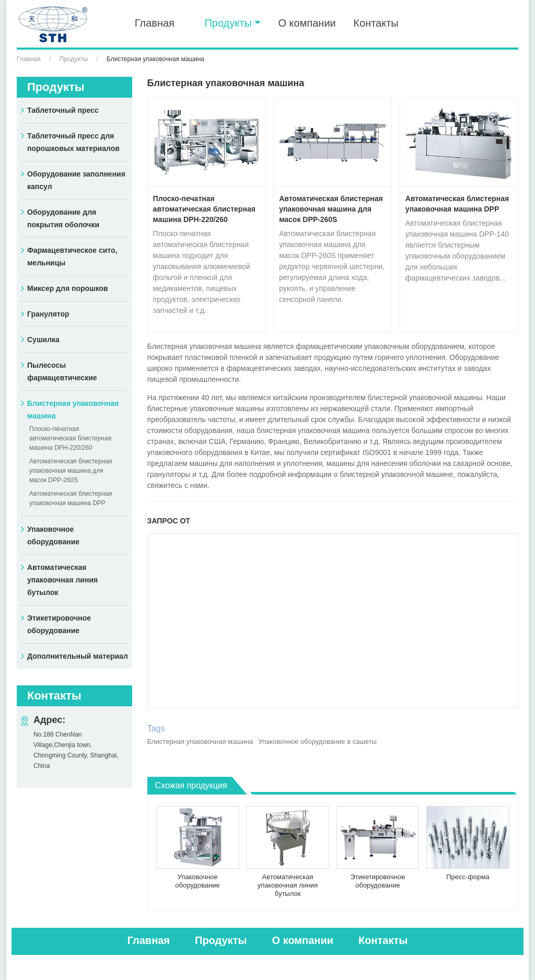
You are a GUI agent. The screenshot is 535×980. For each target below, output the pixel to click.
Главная (155, 23)
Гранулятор (48, 314)
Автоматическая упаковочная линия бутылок (288, 885)
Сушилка (43, 340)
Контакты (376, 23)
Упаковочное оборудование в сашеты (317, 742)
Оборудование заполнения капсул (76, 180)
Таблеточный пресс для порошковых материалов (73, 142)
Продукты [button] (228, 23)
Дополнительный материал (78, 656)
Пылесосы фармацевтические (62, 371)
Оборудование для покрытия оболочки (63, 218)
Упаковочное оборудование (197, 881)
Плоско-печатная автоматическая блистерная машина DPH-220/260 (204, 209)
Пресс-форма (468, 877)
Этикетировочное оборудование (377, 881)
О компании (307, 23)
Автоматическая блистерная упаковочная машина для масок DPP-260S (331, 209)
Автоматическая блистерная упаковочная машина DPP (457, 204)
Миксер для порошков (68, 288)
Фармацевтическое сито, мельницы (72, 256)
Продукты (74, 59)
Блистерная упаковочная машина (200, 742)
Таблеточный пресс (63, 110)
